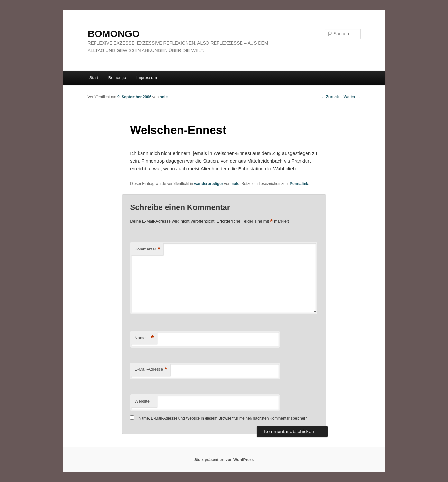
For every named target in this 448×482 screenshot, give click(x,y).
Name (144, 338)
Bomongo (117, 78)
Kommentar (147, 249)
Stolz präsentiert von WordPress (224, 460)
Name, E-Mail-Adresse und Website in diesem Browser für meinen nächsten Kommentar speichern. (224, 418)
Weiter (352, 97)
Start (94, 78)
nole (164, 97)
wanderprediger (209, 184)
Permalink (299, 184)
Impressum (147, 78)
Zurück (330, 97)
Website (142, 401)
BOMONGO (114, 34)
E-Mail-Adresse (151, 370)
